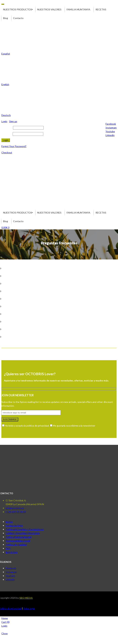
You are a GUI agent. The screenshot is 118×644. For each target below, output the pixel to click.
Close (4, 633)
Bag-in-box (12, 552)
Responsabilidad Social (18, 541)
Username (7, 128)
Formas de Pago (14, 525)
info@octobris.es (15, 508)
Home (5, 618)
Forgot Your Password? (14, 146)
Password (7, 134)
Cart (5, 622)
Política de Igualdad (16, 544)
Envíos (9, 522)
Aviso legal (29, 608)
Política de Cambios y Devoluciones (25, 529)
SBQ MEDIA (26, 598)
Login (4, 626)
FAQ (8, 548)
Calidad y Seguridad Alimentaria (23, 533)
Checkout (7, 152)
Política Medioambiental (19, 537)
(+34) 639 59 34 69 (16, 512)
